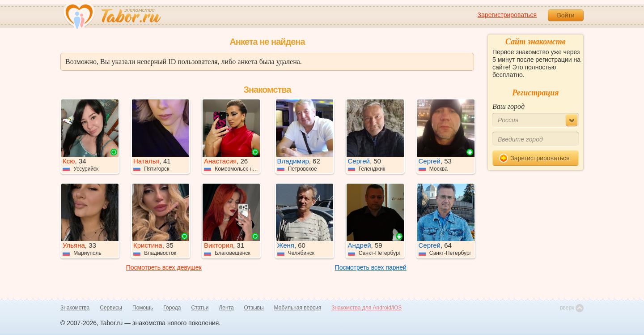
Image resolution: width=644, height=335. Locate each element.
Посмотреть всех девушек (164, 267)
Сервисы (111, 308)
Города (172, 308)
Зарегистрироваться (507, 15)
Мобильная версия (298, 308)
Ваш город (508, 106)
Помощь (143, 308)
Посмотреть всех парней (371, 267)
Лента (226, 308)
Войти (566, 15)
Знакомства (75, 308)
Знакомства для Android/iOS (366, 308)
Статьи (200, 308)
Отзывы (254, 308)
